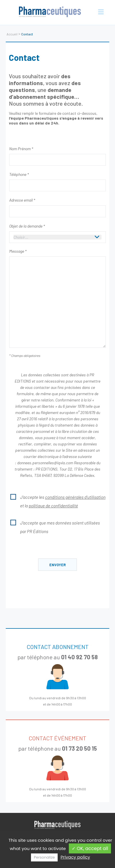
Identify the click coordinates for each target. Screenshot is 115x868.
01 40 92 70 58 (79, 657)
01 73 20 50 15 (79, 748)
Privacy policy (75, 857)
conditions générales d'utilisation (75, 497)
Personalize (44, 857)
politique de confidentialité (53, 506)
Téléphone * (19, 174)
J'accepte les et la (57, 501)
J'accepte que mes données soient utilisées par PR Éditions (54, 526)
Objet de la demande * (27, 226)
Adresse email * (22, 200)
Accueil (12, 34)
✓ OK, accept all (90, 848)
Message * (18, 251)
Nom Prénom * (21, 149)
